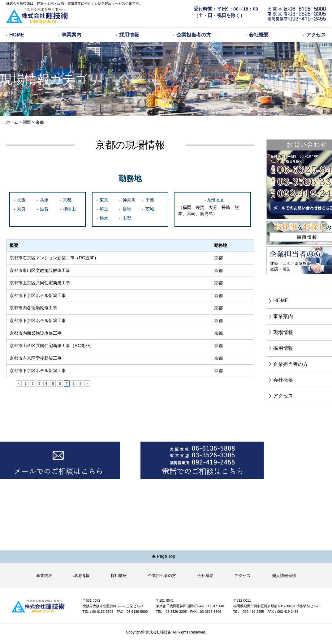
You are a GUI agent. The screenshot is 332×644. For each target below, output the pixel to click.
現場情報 (81, 576)
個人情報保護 (284, 576)
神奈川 (129, 200)
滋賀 (44, 209)
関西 (27, 122)
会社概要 (259, 35)
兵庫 (44, 200)
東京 (104, 200)
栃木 (104, 218)
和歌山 (69, 209)
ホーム (12, 122)
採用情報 (129, 35)
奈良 (21, 209)
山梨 (127, 218)
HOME (17, 35)
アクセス (316, 35)
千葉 (150, 200)
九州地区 (215, 200)
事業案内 (71, 35)
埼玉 (104, 209)
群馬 (127, 209)
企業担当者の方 (194, 35)
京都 (67, 200)
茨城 (150, 209)
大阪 (21, 200)
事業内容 (44, 576)
